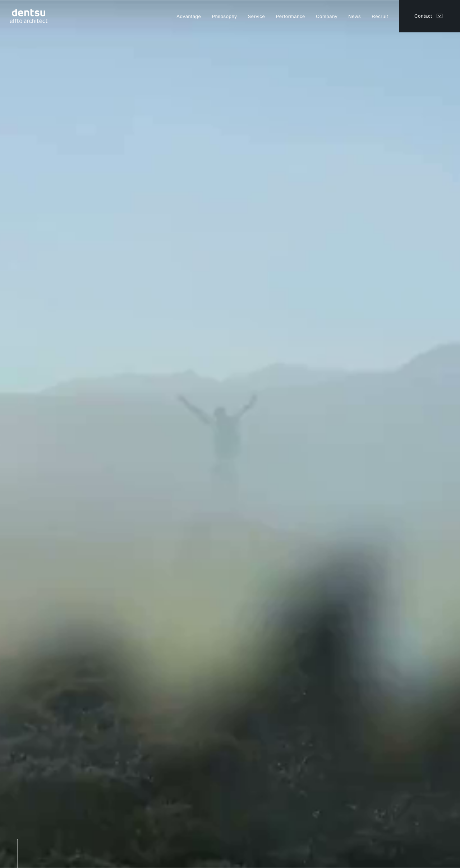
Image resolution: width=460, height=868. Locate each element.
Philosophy (224, 16)
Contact (423, 16)
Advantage (189, 16)
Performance (290, 16)
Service (256, 16)
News (355, 16)
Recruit (380, 16)
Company (327, 16)
